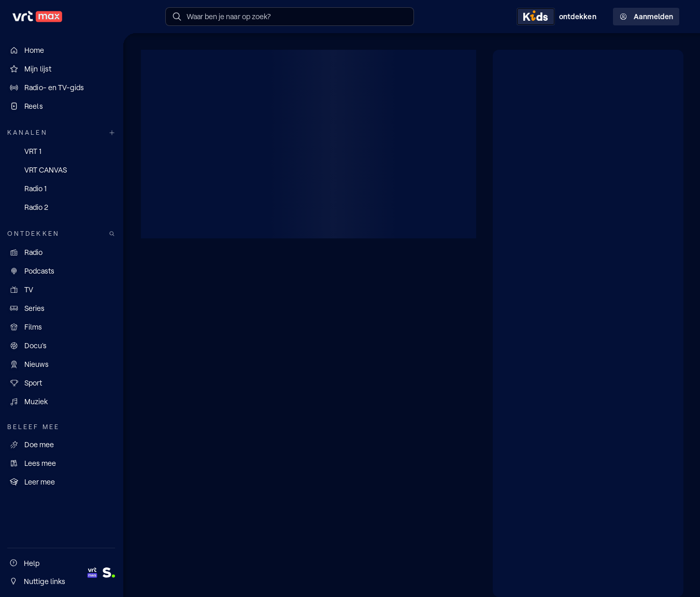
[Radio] (62, 252)
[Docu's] (62, 346)
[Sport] (62, 383)
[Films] (62, 327)
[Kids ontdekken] (559, 17)
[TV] (62, 290)
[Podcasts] (62, 271)
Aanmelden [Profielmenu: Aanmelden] (646, 17)
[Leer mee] (62, 481)
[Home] (62, 50)
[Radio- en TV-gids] (62, 88)
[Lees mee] (62, 463)
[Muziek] (62, 402)
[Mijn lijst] (62, 69)
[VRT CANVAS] (62, 170)
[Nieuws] (62, 364)
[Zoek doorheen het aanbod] (113, 234)
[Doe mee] (62, 444)
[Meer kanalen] (113, 133)
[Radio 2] (62, 207)
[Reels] (62, 106)
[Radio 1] (62, 189)
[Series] (62, 308)
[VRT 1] (62, 151)
